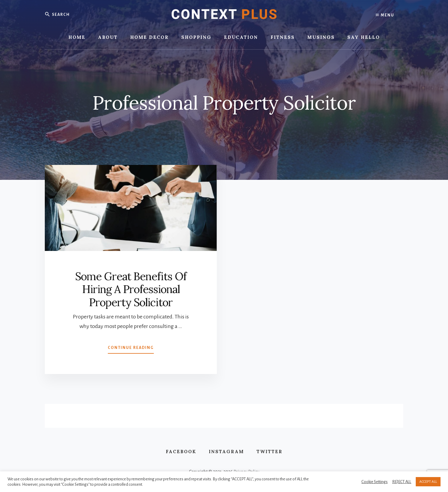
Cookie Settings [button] (375, 482)
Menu (385, 15)
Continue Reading (131, 349)
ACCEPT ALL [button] (428, 482)
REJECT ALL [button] (402, 482)
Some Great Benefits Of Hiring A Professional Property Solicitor (131, 289)
